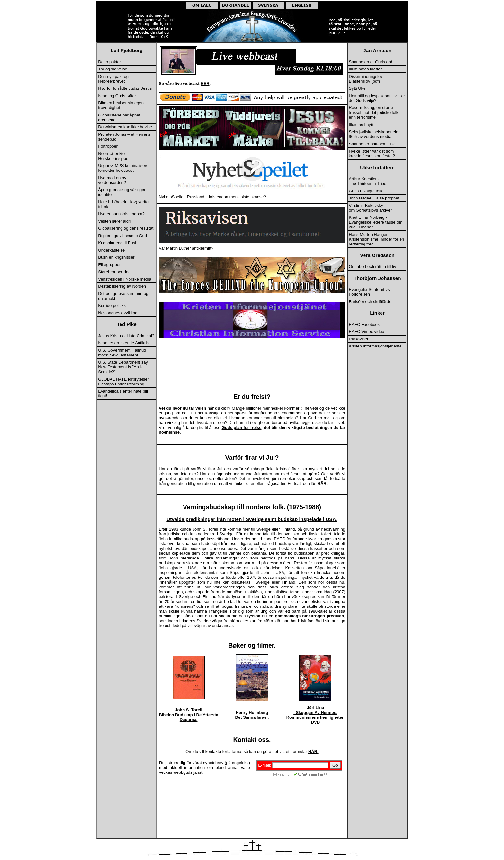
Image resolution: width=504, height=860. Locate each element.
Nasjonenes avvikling (118, 313)
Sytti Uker (358, 88)
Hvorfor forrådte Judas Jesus (125, 88)
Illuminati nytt (361, 125)
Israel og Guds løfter (117, 96)
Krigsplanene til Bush (118, 243)
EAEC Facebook (364, 324)
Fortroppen (108, 146)
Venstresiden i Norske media (125, 279)
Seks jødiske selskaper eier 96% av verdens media (374, 134)
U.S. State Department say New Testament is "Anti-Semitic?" (123, 367)
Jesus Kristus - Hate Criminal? (126, 336)
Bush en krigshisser (116, 257)
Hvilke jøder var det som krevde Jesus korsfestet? (372, 153)
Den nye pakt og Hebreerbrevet (113, 79)
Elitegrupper (109, 265)
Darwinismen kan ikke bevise (125, 127)
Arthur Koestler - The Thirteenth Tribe (368, 181)
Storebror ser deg (114, 272)
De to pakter (109, 62)
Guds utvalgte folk (365, 191)
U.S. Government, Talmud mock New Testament (122, 353)
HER (205, 83)
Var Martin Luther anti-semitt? (186, 248)
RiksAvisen (359, 339)
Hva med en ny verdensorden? (112, 180)
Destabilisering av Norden (122, 286)
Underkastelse (111, 250)
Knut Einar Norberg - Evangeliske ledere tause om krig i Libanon (376, 222)
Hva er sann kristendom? (121, 214)
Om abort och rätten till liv (372, 267)
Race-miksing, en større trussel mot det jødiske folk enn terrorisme (373, 112)
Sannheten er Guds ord (370, 62)
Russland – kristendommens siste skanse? (226, 197)
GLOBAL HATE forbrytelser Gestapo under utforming (123, 382)
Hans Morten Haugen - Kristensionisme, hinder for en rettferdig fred (376, 239)
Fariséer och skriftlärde (370, 302)
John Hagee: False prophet (374, 198)
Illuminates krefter (365, 69)
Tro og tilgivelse (113, 69)
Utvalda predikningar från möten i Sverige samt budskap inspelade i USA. (252, 519)
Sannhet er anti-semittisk (372, 144)
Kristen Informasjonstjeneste (375, 346)
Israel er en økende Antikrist (124, 343)
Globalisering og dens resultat (126, 228)
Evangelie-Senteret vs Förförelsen (369, 292)
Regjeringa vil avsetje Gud (122, 236)
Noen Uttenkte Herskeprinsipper (114, 156)
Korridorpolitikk (112, 305)
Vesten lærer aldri (114, 221)
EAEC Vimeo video (366, 332)
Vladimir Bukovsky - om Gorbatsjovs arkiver (370, 208)
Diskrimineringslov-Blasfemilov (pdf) (366, 79)
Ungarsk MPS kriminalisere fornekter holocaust (123, 168)
